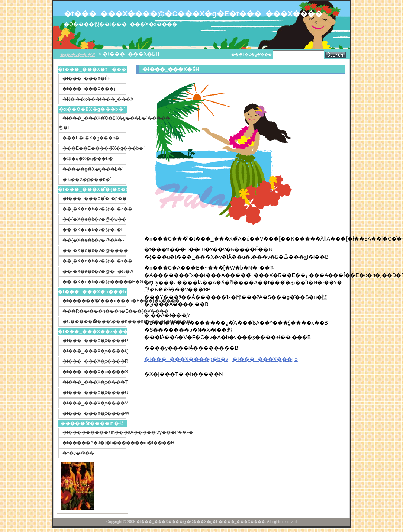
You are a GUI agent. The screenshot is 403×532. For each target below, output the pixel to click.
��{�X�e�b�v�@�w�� (94, 219)
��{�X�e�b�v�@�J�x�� (94, 261)
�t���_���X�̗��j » (265, 359)
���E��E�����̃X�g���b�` (94, 148)
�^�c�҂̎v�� (78, 453)
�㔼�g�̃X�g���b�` (88, 159)
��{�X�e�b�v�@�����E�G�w (94, 282)
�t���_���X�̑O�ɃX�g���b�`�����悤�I (92, 123)
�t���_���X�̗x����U (94, 393)
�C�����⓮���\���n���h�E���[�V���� (94, 322)
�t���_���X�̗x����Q (94, 351)
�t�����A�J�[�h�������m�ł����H (94, 443)
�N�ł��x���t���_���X (94, 99)
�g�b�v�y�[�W (78, 54)
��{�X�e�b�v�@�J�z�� (94, 209)
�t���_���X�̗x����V (94, 403)
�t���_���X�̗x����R (94, 361)
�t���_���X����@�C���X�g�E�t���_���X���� (175, 14)
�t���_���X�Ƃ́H (87, 78)
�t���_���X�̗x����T (94, 382)
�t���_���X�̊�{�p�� (94, 199)
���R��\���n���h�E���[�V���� (94, 311)
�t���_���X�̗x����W (94, 413)
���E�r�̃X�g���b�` (92, 138)
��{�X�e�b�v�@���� (94, 251)
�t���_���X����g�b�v (186, 359)
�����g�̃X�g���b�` (93, 169)
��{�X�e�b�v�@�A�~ (94, 240)
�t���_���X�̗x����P (94, 341)
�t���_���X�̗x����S (94, 372)
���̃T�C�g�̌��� (252, 54)
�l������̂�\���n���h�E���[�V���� (94, 301)
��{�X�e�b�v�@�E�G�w (94, 271)
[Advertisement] (201, 433)
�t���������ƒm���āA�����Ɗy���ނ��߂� (94, 432)
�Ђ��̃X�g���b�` (87, 180)
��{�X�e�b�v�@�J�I (92, 230)
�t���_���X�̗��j (89, 89)
